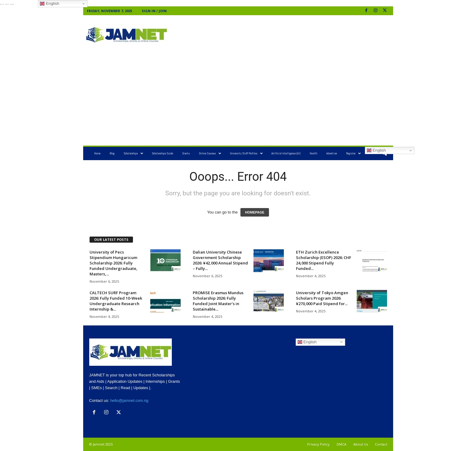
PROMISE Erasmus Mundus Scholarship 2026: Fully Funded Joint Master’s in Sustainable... (218, 301)
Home (97, 153)
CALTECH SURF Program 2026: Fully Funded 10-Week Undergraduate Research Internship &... (116, 301)
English (376, 150)
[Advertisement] (281, 35)
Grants (186, 153)
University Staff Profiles (246, 153)
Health (313, 153)
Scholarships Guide (162, 153)
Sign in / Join (154, 11)
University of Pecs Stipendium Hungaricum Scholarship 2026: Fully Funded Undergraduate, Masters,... (114, 263)
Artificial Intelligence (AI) (286, 153)
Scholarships (133, 153)
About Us (361, 444)
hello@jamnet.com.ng (129, 401)
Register (354, 153)
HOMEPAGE (255, 212)
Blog (112, 153)
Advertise (332, 153)
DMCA (342, 444)
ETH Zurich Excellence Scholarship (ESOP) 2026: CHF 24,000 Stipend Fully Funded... (324, 260)
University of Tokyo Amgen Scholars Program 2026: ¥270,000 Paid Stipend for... (322, 298)
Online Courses (210, 153)
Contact (381, 444)
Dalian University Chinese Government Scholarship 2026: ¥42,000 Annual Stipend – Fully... (220, 260)
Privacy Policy (318, 444)
